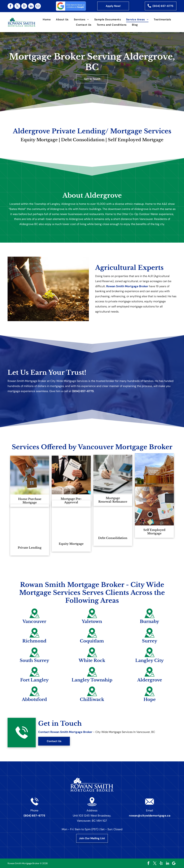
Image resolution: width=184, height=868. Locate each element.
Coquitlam (92, 642)
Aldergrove (152, 680)
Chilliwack (92, 700)
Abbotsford (32, 699)
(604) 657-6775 (83, 391)
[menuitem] (47, 19)
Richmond (32, 641)
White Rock (92, 661)
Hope (152, 699)
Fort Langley (31, 680)
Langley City (153, 660)
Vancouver (32, 621)
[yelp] (24, 6)
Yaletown (92, 622)
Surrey (152, 641)
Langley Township (92, 681)
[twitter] (17, 6)
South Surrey (31, 660)
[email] (38, 6)
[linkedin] (31, 6)
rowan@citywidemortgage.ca (150, 816)
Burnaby (153, 621)
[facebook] (10, 6)
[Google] (174, 863)
